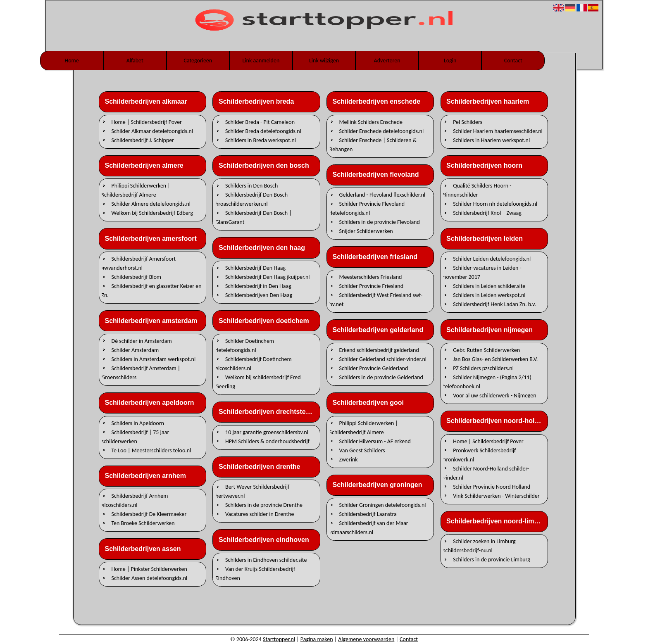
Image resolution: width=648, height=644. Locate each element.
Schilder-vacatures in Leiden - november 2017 (482, 272)
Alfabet (135, 61)
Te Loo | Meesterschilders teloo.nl (151, 450)
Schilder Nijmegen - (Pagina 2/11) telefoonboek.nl (487, 381)
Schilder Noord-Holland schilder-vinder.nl (486, 473)
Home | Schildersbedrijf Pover (147, 122)
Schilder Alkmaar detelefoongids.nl (152, 131)
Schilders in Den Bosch (251, 186)
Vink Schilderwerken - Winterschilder (496, 495)
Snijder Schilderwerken (366, 231)
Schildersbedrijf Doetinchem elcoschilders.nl (254, 363)
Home (71, 61)
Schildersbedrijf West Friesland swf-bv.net (376, 300)
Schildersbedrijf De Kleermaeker (149, 514)
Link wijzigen (324, 61)
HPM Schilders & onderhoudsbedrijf (267, 441)
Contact (513, 61)
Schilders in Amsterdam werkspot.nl (154, 359)
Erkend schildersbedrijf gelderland (379, 350)
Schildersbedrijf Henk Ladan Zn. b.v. (494, 304)
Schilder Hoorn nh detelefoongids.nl (495, 204)
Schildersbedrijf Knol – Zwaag (487, 213)
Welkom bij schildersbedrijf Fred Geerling (258, 381)
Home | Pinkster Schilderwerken (149, 569)
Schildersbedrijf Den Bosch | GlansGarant (254, 217)
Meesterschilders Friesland (371, 277)
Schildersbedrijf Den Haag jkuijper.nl (267, 277)
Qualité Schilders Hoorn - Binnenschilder (477, 190)
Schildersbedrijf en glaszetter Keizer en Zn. (151, 291)
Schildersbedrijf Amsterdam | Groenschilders (141, 372)
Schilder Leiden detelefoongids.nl (492, 259)
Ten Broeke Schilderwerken (143, 523)
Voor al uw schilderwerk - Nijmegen (495, 395)
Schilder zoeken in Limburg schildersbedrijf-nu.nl (479, 546)
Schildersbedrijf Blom (137, 277)
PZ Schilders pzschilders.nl (483, 368)
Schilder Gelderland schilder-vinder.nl (383, 359)
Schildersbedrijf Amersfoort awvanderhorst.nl (138, 263)
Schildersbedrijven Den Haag (259, 295)
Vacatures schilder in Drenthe (260, 514)
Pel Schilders (468, 122)
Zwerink (349, 459)
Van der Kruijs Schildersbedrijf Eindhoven (255, 574)
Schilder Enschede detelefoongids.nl (382, 131)
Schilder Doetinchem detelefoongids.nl (245, 345)
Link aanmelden (261, 61)
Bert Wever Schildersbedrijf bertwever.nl (252, 491)
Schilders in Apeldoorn (138, 423)
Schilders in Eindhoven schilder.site (266, 560)
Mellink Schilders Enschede (371, 122)
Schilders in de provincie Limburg (492, 560)
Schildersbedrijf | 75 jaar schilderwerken (135, 436)
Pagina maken (317, 639)
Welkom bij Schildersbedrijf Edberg (152, 213)
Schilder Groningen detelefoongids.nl (383, 505)
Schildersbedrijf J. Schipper (143, 140)
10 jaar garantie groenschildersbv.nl (267, 432)
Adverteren (387, 61)
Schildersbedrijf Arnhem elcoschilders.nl (135, 500)
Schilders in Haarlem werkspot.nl (491, 140)
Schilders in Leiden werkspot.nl (489, 295)
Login (450, 61)
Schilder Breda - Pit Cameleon (260, 122)
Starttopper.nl (279, 639)
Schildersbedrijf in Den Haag (258, 286)
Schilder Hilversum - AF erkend (375, 441)
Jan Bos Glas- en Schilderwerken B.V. (495, 359)
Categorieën (198, 61)
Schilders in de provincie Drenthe (264, 505)
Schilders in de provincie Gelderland (381, 377)
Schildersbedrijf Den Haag (255, 268)
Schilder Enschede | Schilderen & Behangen (373, 144)
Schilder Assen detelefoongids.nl (150, 578)
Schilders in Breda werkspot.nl (261, 140)
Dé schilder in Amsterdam (142, 341)
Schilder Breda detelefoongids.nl (263, 131)
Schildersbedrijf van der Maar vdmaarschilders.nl (369, 528)
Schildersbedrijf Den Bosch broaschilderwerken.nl (251, 199)
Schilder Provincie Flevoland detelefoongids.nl (367, 208)
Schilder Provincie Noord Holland (492, 486)
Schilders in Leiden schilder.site (489, 286)
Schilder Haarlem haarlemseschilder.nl (498, 131)
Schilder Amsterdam (135, 350)
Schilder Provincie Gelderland (374, 368)
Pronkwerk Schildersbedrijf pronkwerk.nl (479, 455)
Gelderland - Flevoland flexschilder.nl (382, 195)
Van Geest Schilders (362, 450)
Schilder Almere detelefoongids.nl (151, 204)
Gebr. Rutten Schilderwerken (486, 350)
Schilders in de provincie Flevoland (380, 222)
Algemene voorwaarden (366, 639)
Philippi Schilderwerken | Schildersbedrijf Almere (136, 190)
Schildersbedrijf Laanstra (368, 514)
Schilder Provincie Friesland (371, 286)
